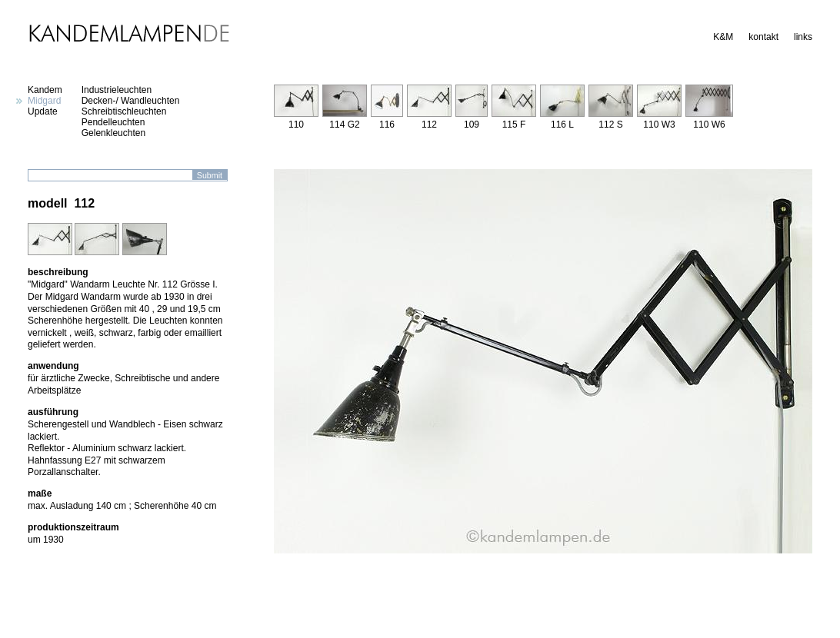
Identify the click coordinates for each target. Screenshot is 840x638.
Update (43, 111)
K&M (723, 37)
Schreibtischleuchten (124, 111)
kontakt (763, 37)
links (803, 37)
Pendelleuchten (113, 122)
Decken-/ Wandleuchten (131, 101)
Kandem (45, 90)
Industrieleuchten (117, 90)
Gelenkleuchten (113, 133)
